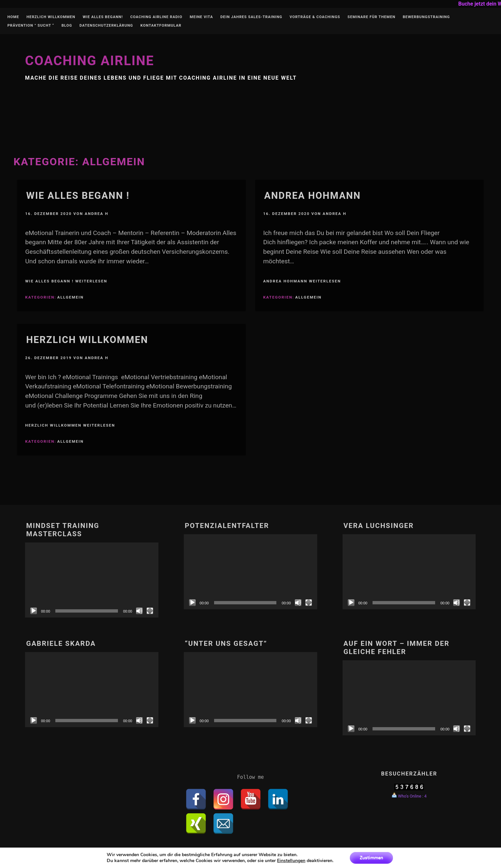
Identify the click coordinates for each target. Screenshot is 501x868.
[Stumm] (139, 611)
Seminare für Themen (371, 17)
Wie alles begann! (103, 17)
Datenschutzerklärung (106, 26)
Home (13, 17)
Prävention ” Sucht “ (31, 26)
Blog (67, 26)
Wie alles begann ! (78, 196)
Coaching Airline (90, 61)
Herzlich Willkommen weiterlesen (70, 425)
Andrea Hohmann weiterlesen (302, 281)
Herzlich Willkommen (51, 17)
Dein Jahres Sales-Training (251, 17)
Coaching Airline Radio (156, 17)
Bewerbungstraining (426, 17)
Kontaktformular (161, 26)
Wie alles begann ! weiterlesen (66, 281)
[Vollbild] (150, 611)
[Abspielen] (34, 611)
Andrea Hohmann (313, 196)
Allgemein (70, 297)
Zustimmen (371, 858)
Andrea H (97, 214)
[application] (92, 580)
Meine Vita (201, 17)
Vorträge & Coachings (315, 17)
